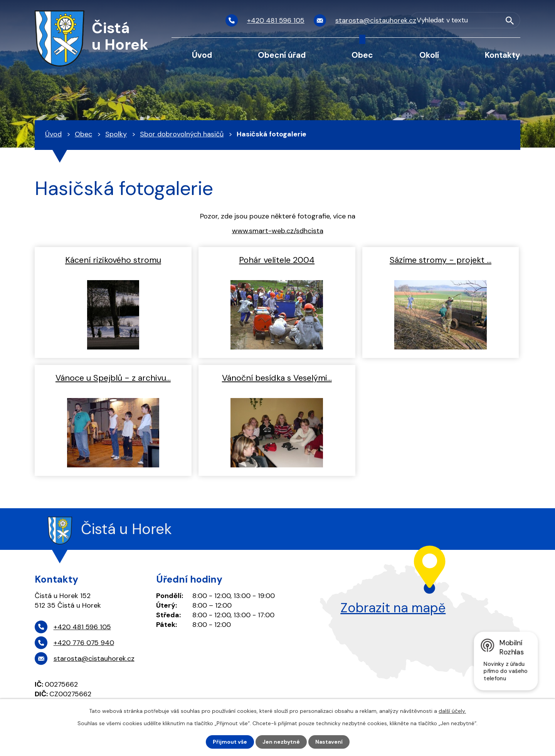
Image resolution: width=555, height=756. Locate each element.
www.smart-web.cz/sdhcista (278, 231)
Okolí (429, 55)
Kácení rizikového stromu (113, 260)
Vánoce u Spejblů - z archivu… (113, 378)
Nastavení (329, 742)
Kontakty (503, 55)
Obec (362, 55)
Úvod (202, 55)
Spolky (116, 134)
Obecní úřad (282, 55)
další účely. (452, 711)
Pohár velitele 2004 (277, 260)
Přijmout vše (230, 742)
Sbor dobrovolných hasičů (182, 134)
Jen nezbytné (281, 742)
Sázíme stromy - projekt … (441, 260)
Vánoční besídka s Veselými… (277, 378)
